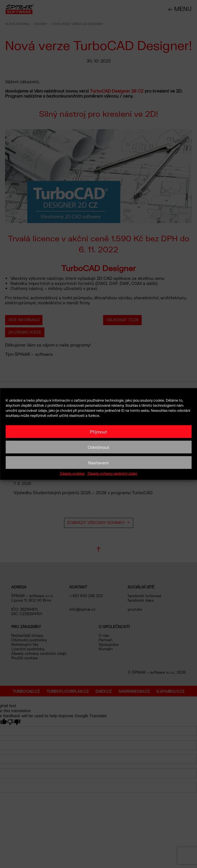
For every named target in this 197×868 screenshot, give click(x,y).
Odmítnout (98, 447)
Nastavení (98, 462)
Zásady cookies (72, 474)
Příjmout (98, 431)
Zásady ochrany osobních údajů (112, 474)
